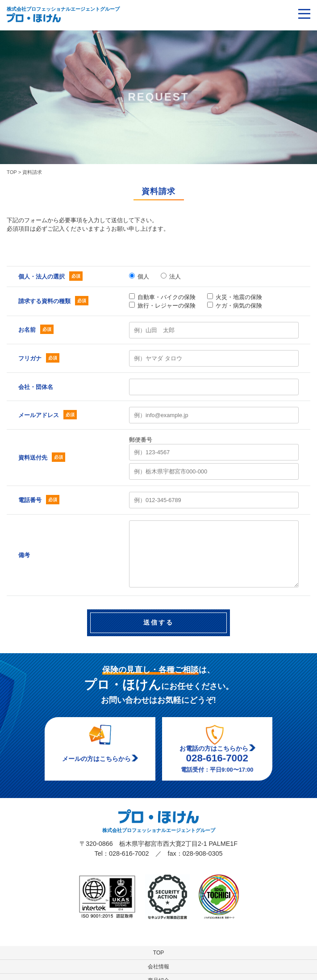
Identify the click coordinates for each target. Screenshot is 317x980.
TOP (158, 953)
